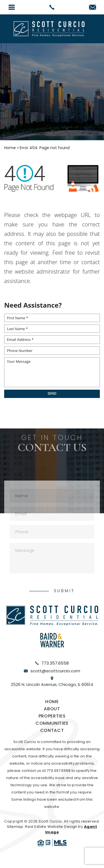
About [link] (52, 709)
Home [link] (52, 702)
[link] (52, 7)
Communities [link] (52, 723)
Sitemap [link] (15, 827)
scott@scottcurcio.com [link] (55, 671)
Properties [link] (52, 716)
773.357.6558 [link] (55, 663)
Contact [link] (52, 730)
